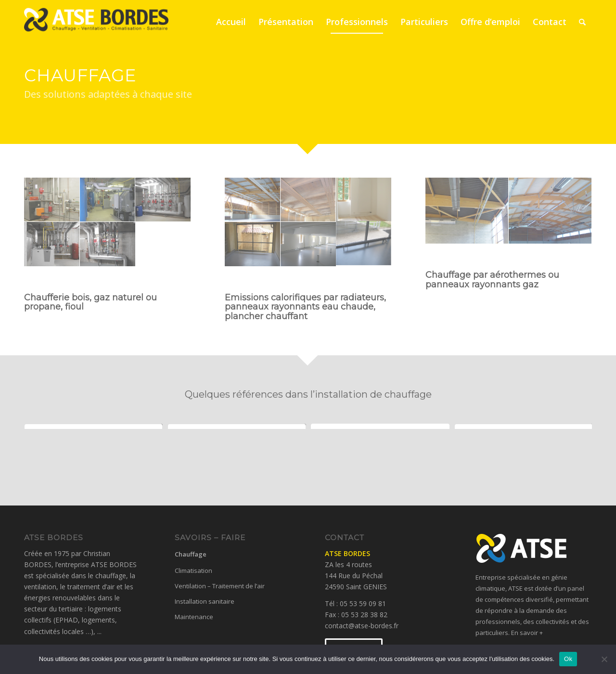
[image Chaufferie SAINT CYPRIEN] (52, 200)
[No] (604, 659)
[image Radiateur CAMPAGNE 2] (253, 244)
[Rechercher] (582, 22)
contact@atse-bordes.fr (362, 626)
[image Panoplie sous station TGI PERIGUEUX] (108, 244)
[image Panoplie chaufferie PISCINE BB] (52, 244)
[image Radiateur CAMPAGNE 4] (364, 244)
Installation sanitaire (205, 601)
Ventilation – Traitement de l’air (220, 586)
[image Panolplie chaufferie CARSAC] (163, 200)
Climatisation (193, 570)
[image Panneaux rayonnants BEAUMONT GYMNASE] (253, 200)
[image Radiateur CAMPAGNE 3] (308, 244)
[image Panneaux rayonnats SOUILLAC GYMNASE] (308, 200)
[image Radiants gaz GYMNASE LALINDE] (550, 211)
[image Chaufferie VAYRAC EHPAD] (108, 200)
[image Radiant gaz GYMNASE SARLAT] (467, 211)
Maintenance (194, 617)
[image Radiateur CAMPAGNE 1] (364, 200)
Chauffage (191, 554)
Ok (568, 659)
